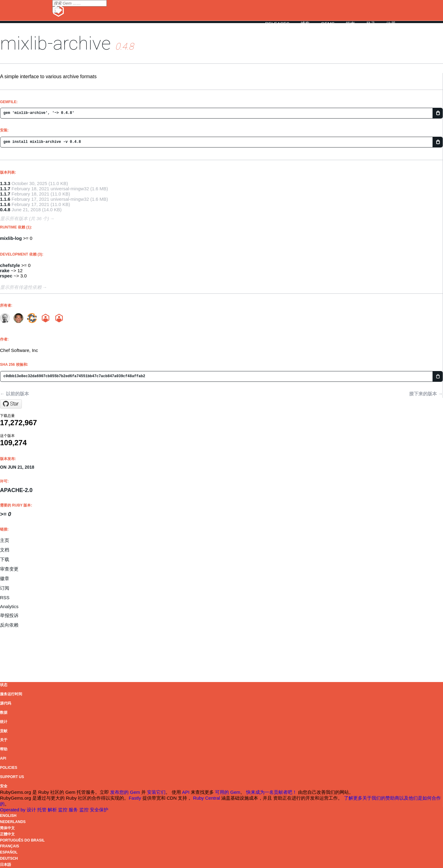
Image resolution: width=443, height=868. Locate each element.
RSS (5, 598)
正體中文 (7, 834)
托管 (42, 810)
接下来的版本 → (426, 394)
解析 (53, 810)
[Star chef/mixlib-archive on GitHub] (11, 404)
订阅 (5, 588)
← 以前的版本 (14, 394)
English (8, 816)
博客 (305, 24)
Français (10, 846)
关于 (4, 740)
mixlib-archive (55, 43)
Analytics (9, 606)
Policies (9, 768)
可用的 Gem (228, 792)
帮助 (4, 749)
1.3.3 (5, 183)
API (3, 758)
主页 (5, 540)
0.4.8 (5, 210)
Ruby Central (207, 798)
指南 (350, 24)
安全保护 (99, 810)
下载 (5, 559)
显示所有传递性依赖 (21, 287)
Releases (277, 24)
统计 (4, 722)
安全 (4, 786)
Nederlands (13, 822)
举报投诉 (9, 615)
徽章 (5, 578)
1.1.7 (5, 189)
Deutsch (9, 858)
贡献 (4, 731)
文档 (5, 550)
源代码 (6, 703)
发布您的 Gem (125, 792)
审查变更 (9, 569)
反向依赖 (9, 625)
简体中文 (7, 828)
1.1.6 (5, 199)
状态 (4, 685)
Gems (328, 24)
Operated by (13, 810)
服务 (74, 810)
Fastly (135, 798)
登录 (371, 24)
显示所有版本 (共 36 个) (24, 218)
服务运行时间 (11, 694)
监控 (63, 810)
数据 (4, 713)
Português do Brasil (22, 840)
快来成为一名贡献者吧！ (271, 792)
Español (9, 852)
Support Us (12, 777)
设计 (32, 810)
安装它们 (156, 792)
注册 (391, 24)
